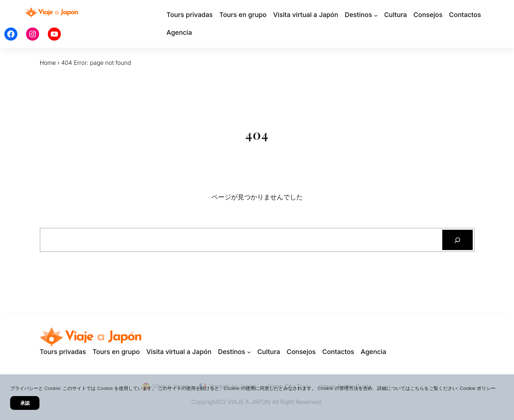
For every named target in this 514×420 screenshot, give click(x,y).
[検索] (457, 240)
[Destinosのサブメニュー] (376, 15)
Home (48, 63)
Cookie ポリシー (478, 388)
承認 (25, 403)
